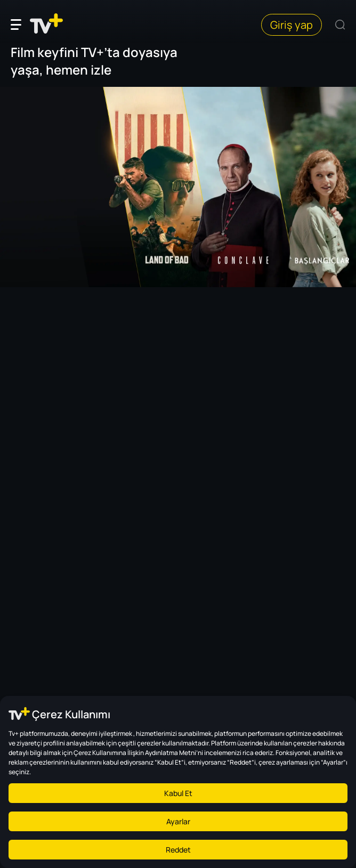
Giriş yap (292, 25)
